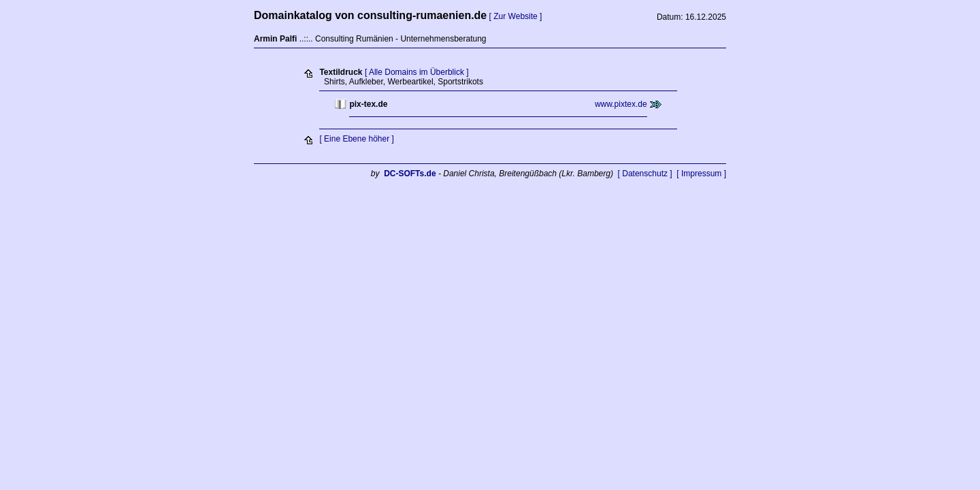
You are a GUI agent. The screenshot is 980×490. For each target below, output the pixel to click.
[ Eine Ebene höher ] (356, 139)
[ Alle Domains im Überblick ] (417, 72)
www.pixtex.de (621, 104)
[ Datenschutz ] (645, 174)
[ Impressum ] (701, 174)
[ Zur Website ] (516, 16)
